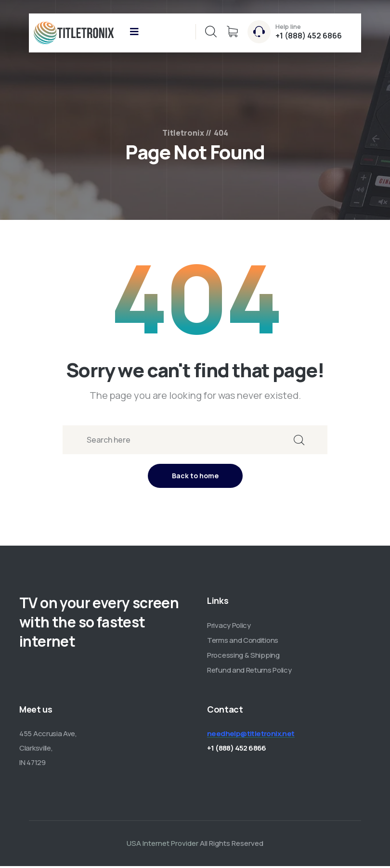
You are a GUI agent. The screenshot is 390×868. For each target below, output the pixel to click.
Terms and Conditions (243, 642)
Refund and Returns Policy (249, 672)
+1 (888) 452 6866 (309, 36)
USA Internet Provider (162, 845)
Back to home (195, 478)
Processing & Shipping (243, 657)
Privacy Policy (229, 627)
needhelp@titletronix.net (251, 735)
